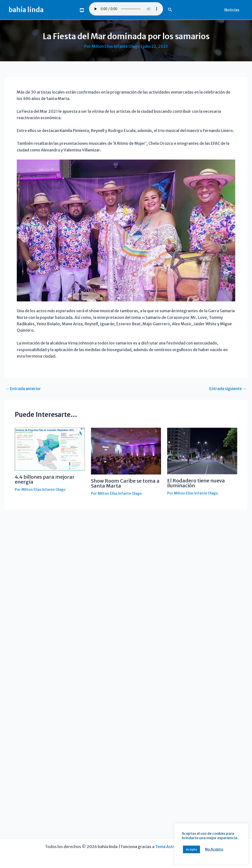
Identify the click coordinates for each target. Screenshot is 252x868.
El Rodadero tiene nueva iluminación (196, 483)
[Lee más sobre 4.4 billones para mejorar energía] (50, 449)
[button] (170, 10)
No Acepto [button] (203, 849)
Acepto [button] (180, 849)
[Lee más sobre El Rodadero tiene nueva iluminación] (202, 451)
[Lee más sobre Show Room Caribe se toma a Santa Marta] (126, 451)
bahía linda (26, 10)
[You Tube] (82, 10)
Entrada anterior (23, 389)
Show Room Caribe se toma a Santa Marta (125, 483)
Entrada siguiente (228, 389)
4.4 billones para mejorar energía (45, 479)
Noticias (232, 10)
